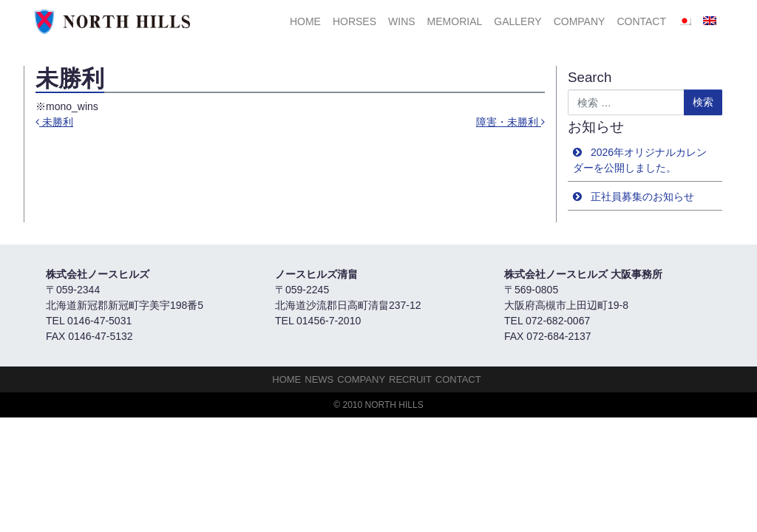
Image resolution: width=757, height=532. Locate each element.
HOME (305, 21)
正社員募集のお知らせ (642, 197)
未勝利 (54, 122)
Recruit (410, 379)
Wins (402, 21)
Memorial (455, 21)
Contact (641, 21)
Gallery (517, 21)
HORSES (354, 21)
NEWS (319, 379)
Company (580, 21)
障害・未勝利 (510, 122)
